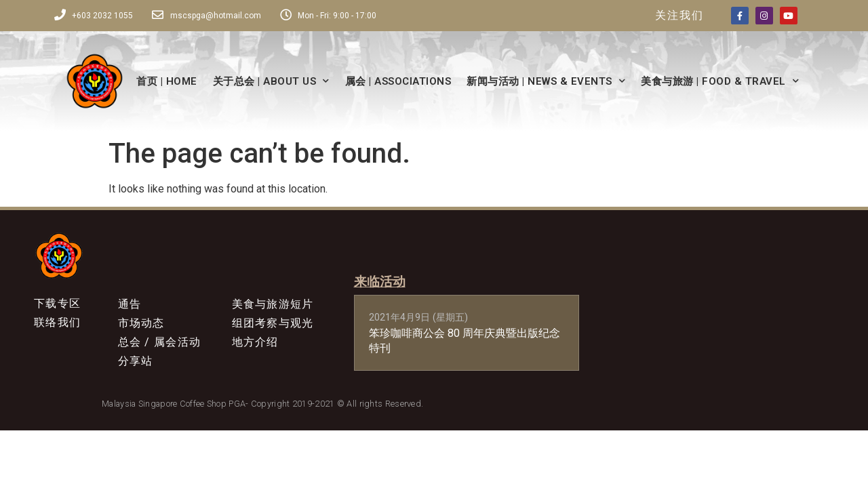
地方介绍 (255, 348)
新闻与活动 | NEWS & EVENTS (546, 81)
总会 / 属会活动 (160, 348)
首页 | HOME (167, 81)
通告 (130, 305)
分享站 (136, 370)
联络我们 (57, 326)
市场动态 (141, 326)
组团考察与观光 (273, 326)
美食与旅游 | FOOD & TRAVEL (720, 81)
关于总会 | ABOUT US (271, 81)
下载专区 (57, 304)
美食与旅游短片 (273, 305)
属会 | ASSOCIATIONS (398, 81)
